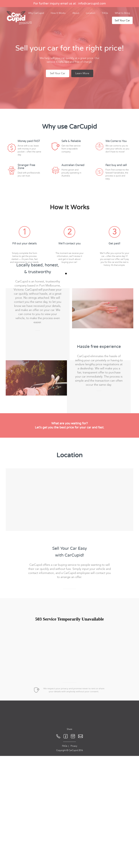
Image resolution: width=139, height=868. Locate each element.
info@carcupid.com (92, 4)
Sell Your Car (122, 20)
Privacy (74, 831)
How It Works (58, 13)
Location (91, 13)
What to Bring (122, 13)
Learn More (82, 73)
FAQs (105, 13)
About (76, 13)
